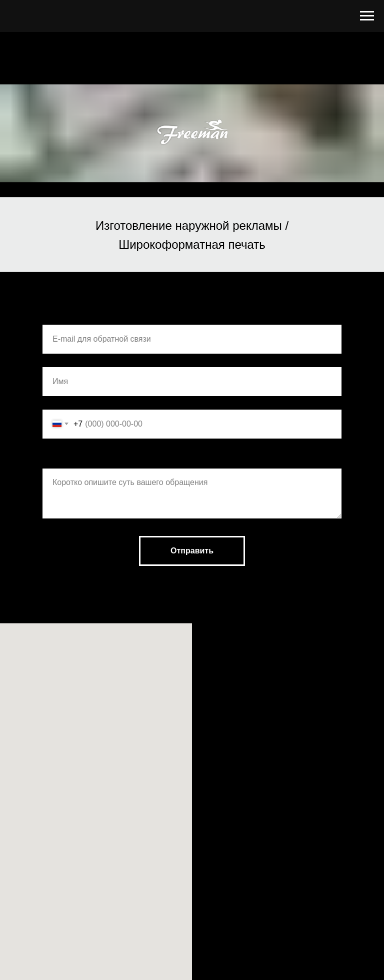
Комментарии (70, 458)
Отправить (192, 551)
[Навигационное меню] (367, 16)
